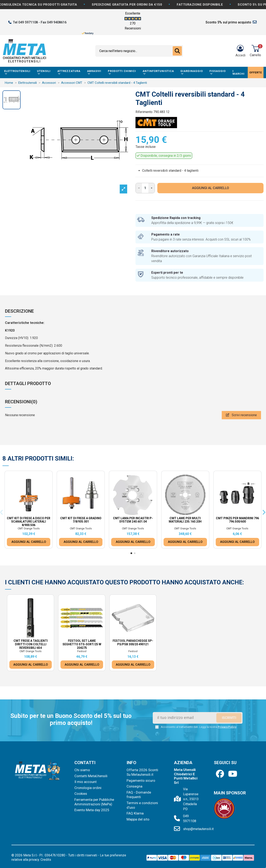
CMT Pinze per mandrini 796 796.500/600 (237, 520)
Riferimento (144, 112)
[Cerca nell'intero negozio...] (177, 51)
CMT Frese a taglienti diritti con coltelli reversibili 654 (31, 644)
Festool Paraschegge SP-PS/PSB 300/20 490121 (133, 642)
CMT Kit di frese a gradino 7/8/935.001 (81, 520)
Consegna (134, 786)
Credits (46, 860)
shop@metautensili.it (198, 829)
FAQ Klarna (135, 813)
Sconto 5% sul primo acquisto (228, 22)
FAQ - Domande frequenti (139, 795)
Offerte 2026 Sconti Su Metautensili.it (142, 772)
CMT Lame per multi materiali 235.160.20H (185, 520)
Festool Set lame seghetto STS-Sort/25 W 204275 (82, 644)
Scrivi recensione (241, 415)
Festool (82, 651)
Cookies (81, 794)
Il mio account (86, 782)
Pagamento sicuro (141, 780)
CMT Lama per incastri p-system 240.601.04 (133, 520)
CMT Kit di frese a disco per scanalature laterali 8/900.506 (29, 522)
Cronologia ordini (88, 788)
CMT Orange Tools (29, 528)
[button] (131, 553)
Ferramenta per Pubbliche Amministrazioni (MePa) (94, 802)
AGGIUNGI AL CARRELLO (211, 188)
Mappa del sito (138, 819)
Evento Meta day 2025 (92, 810)
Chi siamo (82, 770)
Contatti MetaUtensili (91, 776)
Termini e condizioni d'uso (142, 805)
